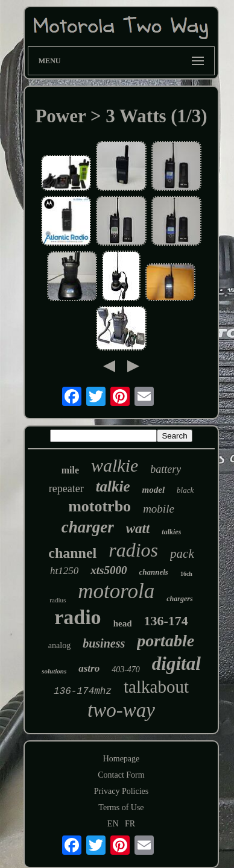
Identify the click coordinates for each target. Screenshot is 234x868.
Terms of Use (121, 807)
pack (182, 554)
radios (133, 550)
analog (59, 645)
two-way (121, 710)
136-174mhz (83, 692)
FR (130, 824)
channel (72, 553)
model (154, 490)
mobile (159, 509)
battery (166, 469)
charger (88, 527)
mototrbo (100, 506)
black (185, 490)
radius (58, 600)
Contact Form (121, 775)
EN (113, 824)
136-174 (166, 621)
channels (154, 572)
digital (176, 663)
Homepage (122, 759)
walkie (115, 465)
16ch (186, 574)
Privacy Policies (122, 791)
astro (89, 668)
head (123, 623)
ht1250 (64, 571)
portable (166, 641)
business (104, 643)
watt (138, 529)
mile (70, 470)
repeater (66, 489)
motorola (116, 591)
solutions (54, 671)
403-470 (126, 670)
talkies (171, 532)
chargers (179, 599)
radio (77, 617)
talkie (113, 486)
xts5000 (109, 570)
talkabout (156, 687)
